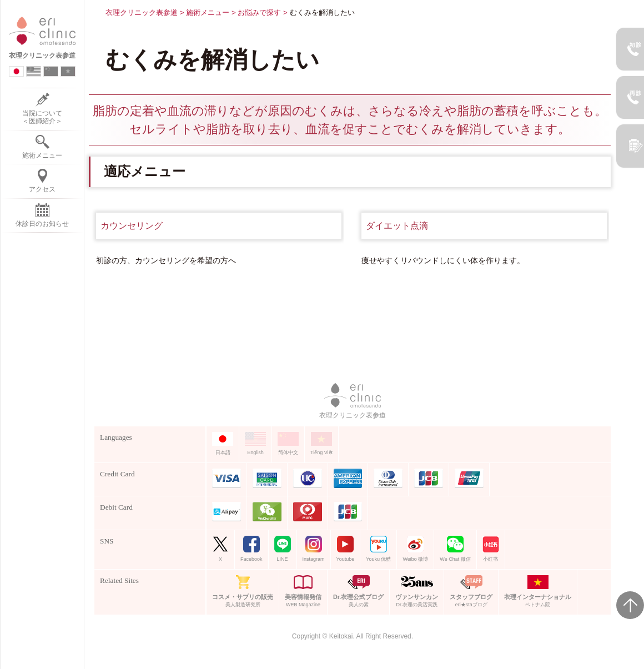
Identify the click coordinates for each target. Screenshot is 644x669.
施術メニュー (208, 12)
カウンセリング (132, 226)
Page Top (630, 605)
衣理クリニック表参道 (142, 12)
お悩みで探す (259, 12)
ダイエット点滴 (397, 226)
